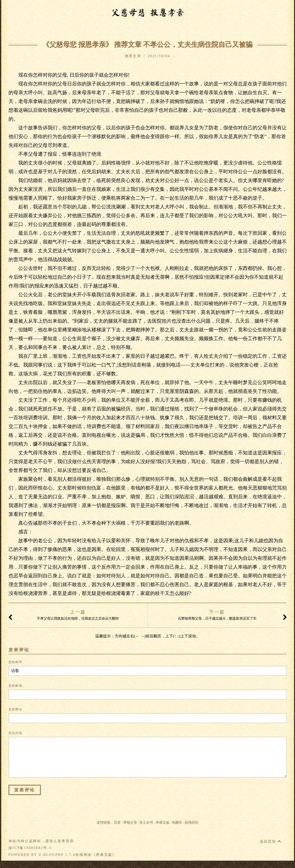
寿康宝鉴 (163, 822)
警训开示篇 (72, 30)
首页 (40, 30)
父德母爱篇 (172, 30)
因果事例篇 (97, 30)
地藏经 (177, 822)
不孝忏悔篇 (122, 30)
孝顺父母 (130, 822)
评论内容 (16, 733)
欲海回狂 (192, 822)
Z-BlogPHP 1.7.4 (57, 855)
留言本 (252, 30)
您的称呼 (16, 662)
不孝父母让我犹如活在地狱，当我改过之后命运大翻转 (73, 616)
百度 (117, 822)
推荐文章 (233, 30)
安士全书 (146, 822)
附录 (216, 30)
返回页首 (271, 842)
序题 (53, 30)
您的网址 (16, 709)
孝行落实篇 (197, 30)
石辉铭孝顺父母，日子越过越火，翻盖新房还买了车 (223, 616)
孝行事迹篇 (147, 30)
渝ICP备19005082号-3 (30, 848)
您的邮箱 (16, 686)
